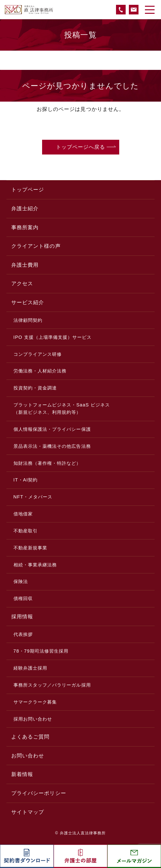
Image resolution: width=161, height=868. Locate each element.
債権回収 (23, 598)
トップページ (28, 190)
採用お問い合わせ (33, 719)
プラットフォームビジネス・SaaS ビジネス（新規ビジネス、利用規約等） (62, 409)
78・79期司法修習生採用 (41, 651)
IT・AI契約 (26, 480)
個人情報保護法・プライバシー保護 (52, 429)
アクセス (22, 284)
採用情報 (22, 617)
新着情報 (22, 774)
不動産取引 (26, 531)
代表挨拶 (23, 634)
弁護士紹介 (25, 209)
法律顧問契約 (28, 320)
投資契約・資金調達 (35, 388)
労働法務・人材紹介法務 (40, 371)
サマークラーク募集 (35, 702)
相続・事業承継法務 (35, 565)
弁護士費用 (25, 265)
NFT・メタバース (33, 497)
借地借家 (23, 514)
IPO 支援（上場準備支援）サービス (53, 337)
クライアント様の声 (36, 246)
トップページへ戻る (81, 147)
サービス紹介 (28, 302)
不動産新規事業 (30, 548)
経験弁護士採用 (30, 668)
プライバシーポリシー (39, 793)
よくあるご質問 (30, 737)
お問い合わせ (28, 756)
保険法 (21, 581)
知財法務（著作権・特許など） (47, 463)
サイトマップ (28, 812)
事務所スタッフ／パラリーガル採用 (52, 685)
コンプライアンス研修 (38, 354)
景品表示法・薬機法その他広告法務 (52, 446)
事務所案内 (25, 227)
